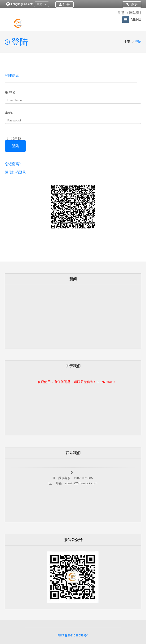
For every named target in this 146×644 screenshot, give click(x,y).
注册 (64, 5)
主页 (127, 42)
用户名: (11, 92)
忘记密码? (13, 164)
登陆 (132, 5)
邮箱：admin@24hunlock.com (76, 483)
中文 (42, 4)
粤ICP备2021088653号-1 (73, 635)
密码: (9, 113)
